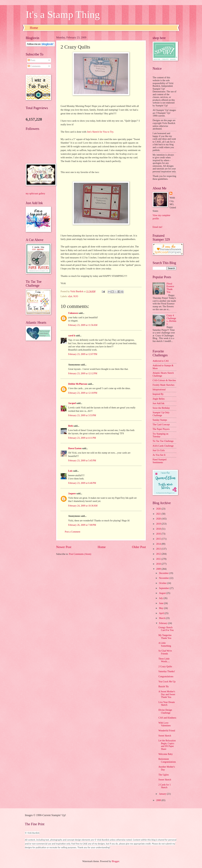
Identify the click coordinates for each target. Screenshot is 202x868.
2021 (159, 514)
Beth (71, 426)
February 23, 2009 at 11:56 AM (83, 325)
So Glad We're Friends (165, 652)
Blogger (115, 861)
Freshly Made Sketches (164, 385)
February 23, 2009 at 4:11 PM (82, 438)
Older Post (139, 547)
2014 (159, 544)
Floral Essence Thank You (170, 288)
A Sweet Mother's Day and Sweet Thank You (167, 694)
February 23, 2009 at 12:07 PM (83, 354)
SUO (76, 296)
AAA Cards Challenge (163, 446)
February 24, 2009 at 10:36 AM (83, 506)
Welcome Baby (165, 754)
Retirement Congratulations (167, 760)
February (164, 623)
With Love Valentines (164, 724)
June (161, 603)
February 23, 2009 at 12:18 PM (83, 393)
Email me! (158, 227)
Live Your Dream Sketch (166, 704)
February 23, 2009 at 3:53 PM (82, 415)
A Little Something (165, 644)
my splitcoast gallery (35, 194)
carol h (72, 336)
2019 (159, 524)
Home (34, 28)
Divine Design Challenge (165, 711)
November (164, 578)
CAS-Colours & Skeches (164, 380)
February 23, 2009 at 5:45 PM (82, 461)
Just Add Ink (159, 403)
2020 (159, 519)
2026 (159, 509)
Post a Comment (72, 532)
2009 (159, 569)
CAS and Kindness (167, 718)
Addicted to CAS (161, 361)
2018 (159, 529)
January (163, 794)
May (161, 608)
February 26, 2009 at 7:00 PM (82, 525)
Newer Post (64, 547)
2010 (159, 564)
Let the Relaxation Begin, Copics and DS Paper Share (167, 745)
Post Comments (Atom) (80, 554)
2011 (159, 559)
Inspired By (158, 394)
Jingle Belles (159, 399)
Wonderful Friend (167, 731)
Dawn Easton (75, 448)
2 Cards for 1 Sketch (164, 786)
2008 (159, 800)
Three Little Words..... (164, 660)
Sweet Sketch (165, 736)
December (164, 573)
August (163, 593)
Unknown (73, 313)
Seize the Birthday (161, 408)
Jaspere (72, 494)
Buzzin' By (164, 686)
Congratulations (166, 676)
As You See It (159, 455)
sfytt (70, 296)
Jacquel (72, 403)
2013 (159, 549)
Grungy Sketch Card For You (166, 629)
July (161, 598)
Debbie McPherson (78, 384)
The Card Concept (161, 425)
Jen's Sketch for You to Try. (100, 132)
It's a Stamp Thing (63, 15)
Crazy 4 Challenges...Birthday (171, 320)
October (163, 583)
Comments (34, 66)
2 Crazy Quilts (165, 667)
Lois (70, 471)
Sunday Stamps (160, 420)
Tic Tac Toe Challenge (163, 441)
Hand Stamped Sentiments (160, 461)
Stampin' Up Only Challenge (161, 414)
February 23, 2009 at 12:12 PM (83, 373)
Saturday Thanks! (167, 671)
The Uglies (164, 775)
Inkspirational (159, 390)
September (164, 588)
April (162, 613)
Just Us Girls (159, 450)
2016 (159, 534)
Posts (32, 60)
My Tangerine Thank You (165, 637)
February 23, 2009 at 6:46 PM (82, 483)
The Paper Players (161, 429)
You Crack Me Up (167, 682)
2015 (159, 539)
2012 (159, 554)
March (162, 618)
